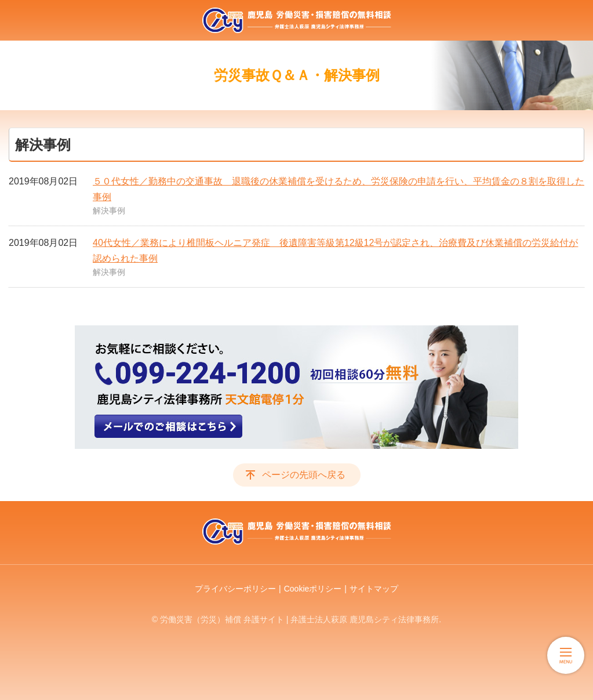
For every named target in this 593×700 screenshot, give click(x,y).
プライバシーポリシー (235, 589)
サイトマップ (374, 589)
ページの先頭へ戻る (304, 475)
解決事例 (109, 211)
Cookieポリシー (313, 589)
